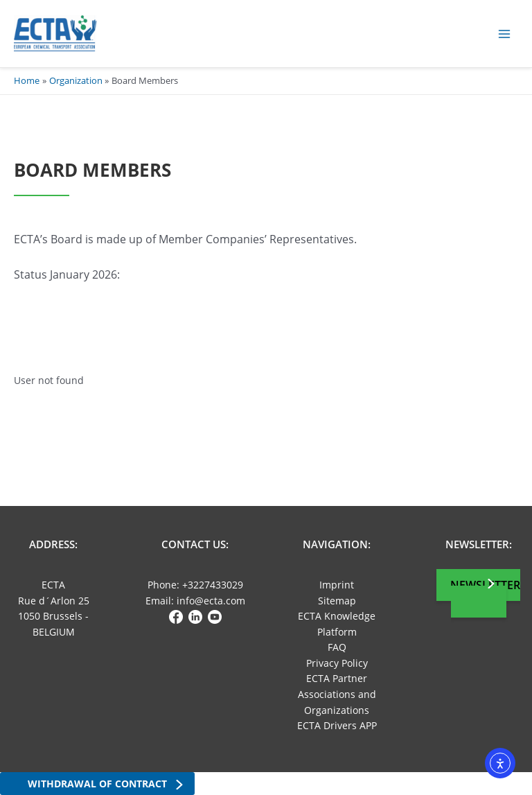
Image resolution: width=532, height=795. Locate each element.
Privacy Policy (337, 663)
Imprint (337, 585)
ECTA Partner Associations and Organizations (337, 694)
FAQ (337, 647)
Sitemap (337, 601)
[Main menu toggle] (505, 34)
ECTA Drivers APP (337, 725)
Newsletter (485, 585)
